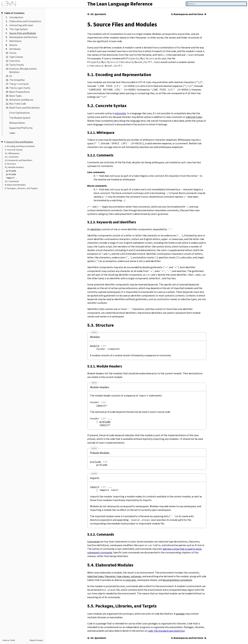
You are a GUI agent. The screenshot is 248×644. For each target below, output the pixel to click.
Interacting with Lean (21, 25)
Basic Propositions (20, 92)
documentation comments (177, 580)
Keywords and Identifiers (20, 160)
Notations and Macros (21, 100)
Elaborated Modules (16, 185)
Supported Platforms (21, 128)
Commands (14, 181)
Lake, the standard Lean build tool (166, 631)
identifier (96, 229)
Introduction (16, 17)
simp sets (131, 580)
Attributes (15, 49)
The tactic (19, 84)
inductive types (194, 117)
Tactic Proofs (17, 65)
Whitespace (14, 153)
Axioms (13, 45)
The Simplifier (17, 80)
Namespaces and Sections (23, 37)
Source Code (9, 640)
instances (136, 576)
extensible (120, 113)
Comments (14, 157)
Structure (11, 164)
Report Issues (36, 640)
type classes (123, 576)
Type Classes (16, 57)
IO (11, 76)
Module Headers (16, 167)
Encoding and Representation (21, 146)
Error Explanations (20, 113)
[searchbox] (216, 4)
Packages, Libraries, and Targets (22, 188)
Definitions (15, 41)
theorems (110, 576)
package (180, 614)
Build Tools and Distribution (25, 108)
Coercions (15, 61)
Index (12, 133)
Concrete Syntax (15, 150)
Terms (13, 53)
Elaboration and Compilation (25, 21)
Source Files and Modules (23, 33)
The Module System (20, 118)
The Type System (19, 29)
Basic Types (16, 96)
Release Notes (17, 123)
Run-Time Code (18, 104)
